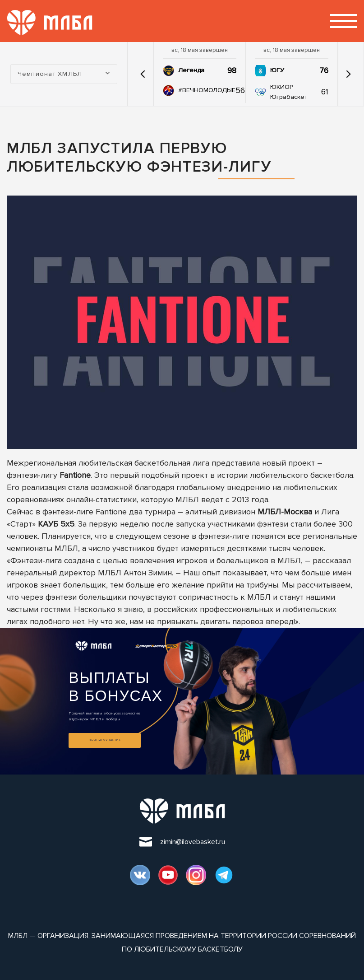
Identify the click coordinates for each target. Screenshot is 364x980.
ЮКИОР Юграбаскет (289, 92)
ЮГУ (277, 70)
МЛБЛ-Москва (285, 512)
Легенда (191, 70)
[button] (143, 74)
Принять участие (105, 740)
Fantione (75, 475)
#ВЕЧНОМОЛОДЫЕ (207, 90)
